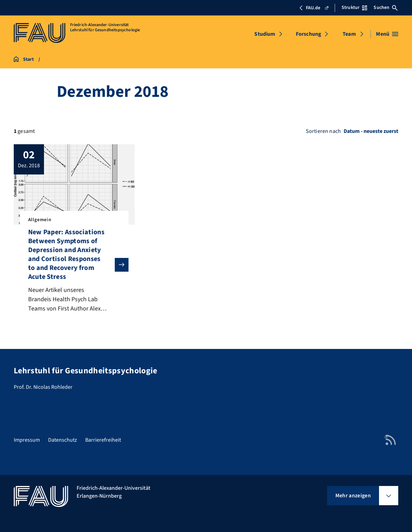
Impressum (27, 440)
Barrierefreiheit (103, 440)
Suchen (386, 8)
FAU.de (314, 8)
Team (349, 34)
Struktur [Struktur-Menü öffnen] (354, 8)
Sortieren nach (323, 131)
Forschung (309, 34)
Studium (265, 34)
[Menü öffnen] (387, 34)
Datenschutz (63, 440)
